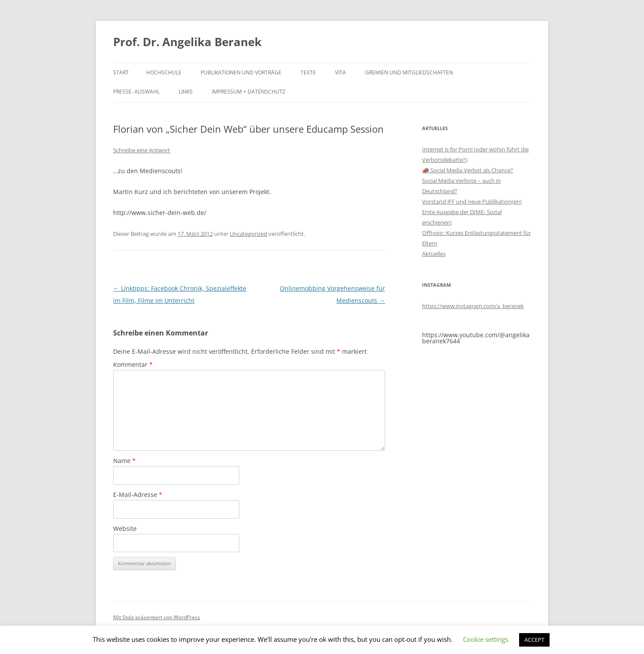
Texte (308, 72)
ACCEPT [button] (534, 640)
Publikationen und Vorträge (241, 72)
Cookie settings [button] (486, 639)
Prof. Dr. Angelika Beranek (187, 42)
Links (186, 92)
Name (124, 461)
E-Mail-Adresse (138, 495)
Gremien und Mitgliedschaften (409, 72)
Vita (340, 72)
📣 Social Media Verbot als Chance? (468, 170)
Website (125, 528)
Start (121, 72)
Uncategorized (248, 234)
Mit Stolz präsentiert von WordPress (157, 617)
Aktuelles (434, 254)
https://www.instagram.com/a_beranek (473, 306)
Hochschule (164, 72)
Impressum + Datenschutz (249, 92)
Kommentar (133, 364)
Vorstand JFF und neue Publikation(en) (472, 201)
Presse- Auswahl (136, 92)
